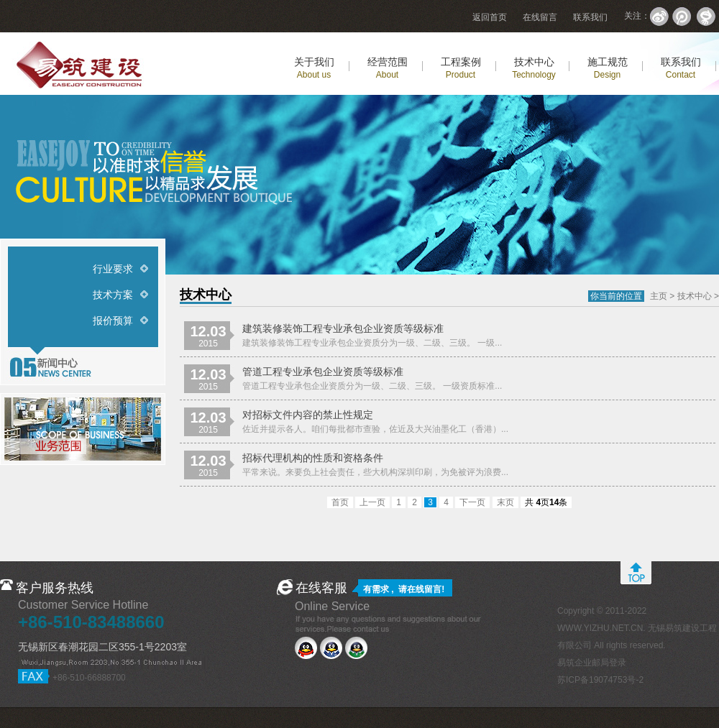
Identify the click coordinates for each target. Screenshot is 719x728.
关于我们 (314, 68)
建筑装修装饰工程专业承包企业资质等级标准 (343, 328)
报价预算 (113, 321)
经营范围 (388, 68)
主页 (659, 296)
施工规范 (608, 68)
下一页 (472, 502)
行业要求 (113, 269)
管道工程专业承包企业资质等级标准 (323, 372)
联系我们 (590, 17)
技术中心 (534, 68)
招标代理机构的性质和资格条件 (313, 458)
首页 (340, 502)
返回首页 (490, 17)
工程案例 (461, 68)
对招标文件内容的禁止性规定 (308, 415)
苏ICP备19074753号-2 (600, 680)
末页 (505, 502)
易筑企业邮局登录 (592, 663)
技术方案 (113, 295)
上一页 (372, 502)
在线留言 (540, 17)
